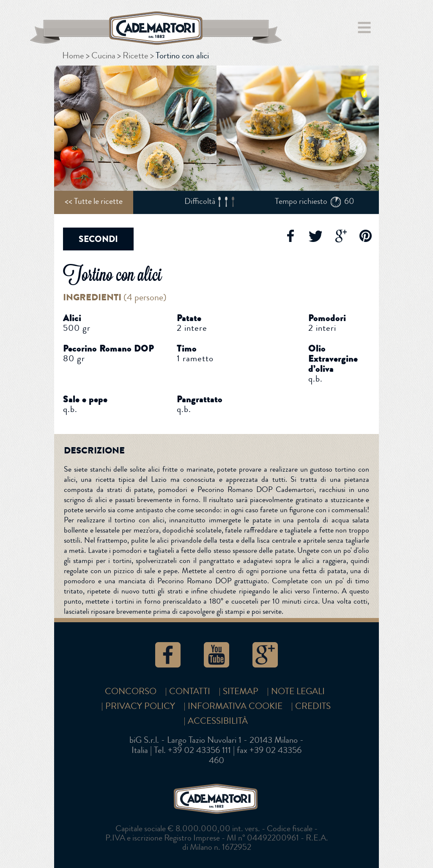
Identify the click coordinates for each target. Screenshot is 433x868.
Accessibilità (218, 721)
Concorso (131, 691)
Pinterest (366, 236)
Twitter (315, 236)
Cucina (103, 56)
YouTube (216, 655)
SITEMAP (241, 691)
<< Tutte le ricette (94, 201)
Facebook (290, 236)
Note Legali (298, 691)
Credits (313, 706)
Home (73, 56)
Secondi (98, 239)
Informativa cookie (235, 706)
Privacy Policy (140, 706)
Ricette (136, 56)
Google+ (340, 236)
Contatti (190, 691)
